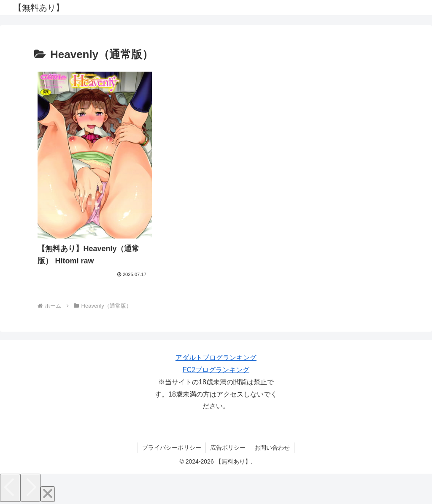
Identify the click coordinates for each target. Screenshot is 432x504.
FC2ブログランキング (216, 370)
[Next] (30, 488)
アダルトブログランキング (216, 358)
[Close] (48, 494)
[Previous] (10, 488)
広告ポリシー (228, 448)
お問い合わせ (272, 448)
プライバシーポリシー (172, 448)
